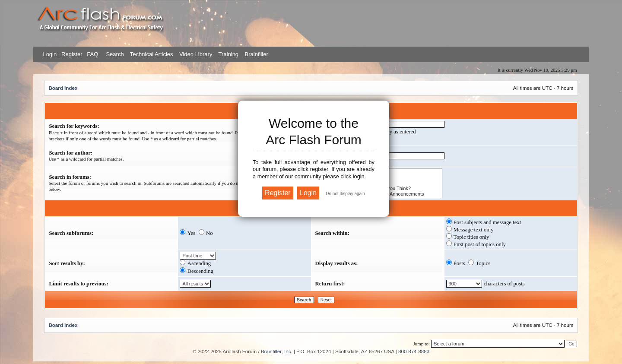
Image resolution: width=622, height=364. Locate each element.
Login (50, 54)
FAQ (92, 54)
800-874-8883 (414, 351)
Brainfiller (257, 54)
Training (228, 54)
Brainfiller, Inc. (277, 351)
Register (71, 54)
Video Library (196, 54)
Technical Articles (152, 54)
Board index (63, 88)
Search (114, 54)
